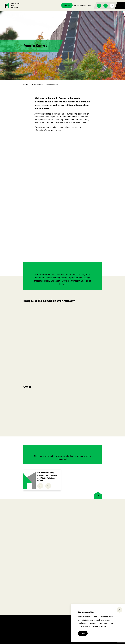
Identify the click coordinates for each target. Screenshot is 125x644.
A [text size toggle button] (112, 6)
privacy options (100, 626)
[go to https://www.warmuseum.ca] (26, 84)
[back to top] (98, 495)
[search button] (106, 6)
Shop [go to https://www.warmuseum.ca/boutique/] (89, 5)
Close (83, 633)
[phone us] (40, 486)
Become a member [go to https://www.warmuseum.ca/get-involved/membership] (80, 5)
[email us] (48, 486)
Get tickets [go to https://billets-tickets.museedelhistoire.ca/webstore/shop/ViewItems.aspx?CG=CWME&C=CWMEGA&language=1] (67, 5)
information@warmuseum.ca (48, 130)
